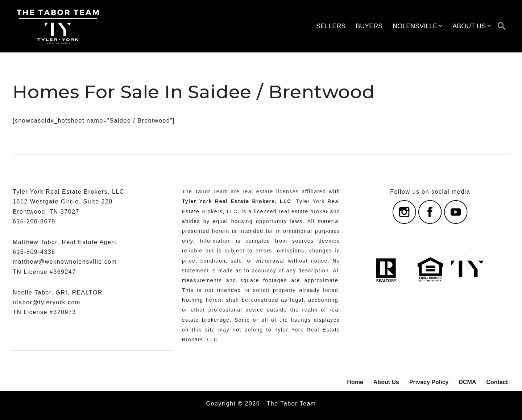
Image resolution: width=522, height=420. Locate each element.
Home (355, 382)
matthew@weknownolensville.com (65, 262)
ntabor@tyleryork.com (47, 302)
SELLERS (331, 26)
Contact (497, 382)
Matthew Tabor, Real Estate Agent (65, 242)
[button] (441, 26)
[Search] (502, 26)
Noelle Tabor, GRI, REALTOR (58, 293)
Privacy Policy (429, 382)
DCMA (467, 382)
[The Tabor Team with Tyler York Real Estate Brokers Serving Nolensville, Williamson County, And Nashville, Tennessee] (58, 26)
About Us (386, 382)
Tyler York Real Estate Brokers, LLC (237, 201)
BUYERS (369, 26)
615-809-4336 (34, 252)
